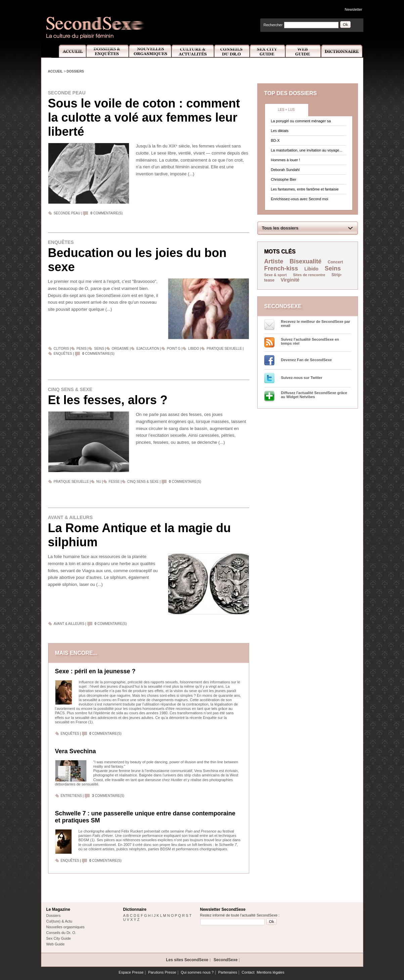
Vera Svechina (76, 751)
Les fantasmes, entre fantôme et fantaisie (305, 189)
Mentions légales (271, 972)
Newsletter (354, 9)
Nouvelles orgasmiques (65, 927)
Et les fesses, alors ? (108, 400)
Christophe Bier (284, 179)
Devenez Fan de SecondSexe (307, 360)
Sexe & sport (276, 275)
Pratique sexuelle (224, 349)
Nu (99, 482)
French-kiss (281, 268)
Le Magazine (58, 909)
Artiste (274, 261)
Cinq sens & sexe (70, 389)
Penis (82, 349)
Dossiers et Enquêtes (107, 51)
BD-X (275, 140)
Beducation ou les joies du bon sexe (137, 260)
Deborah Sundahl (285, 170)
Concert (335, 262)
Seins (99, 349)
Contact (248, 972)
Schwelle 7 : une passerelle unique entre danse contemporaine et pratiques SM (145, 817)
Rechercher (273, 25)
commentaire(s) (106, 213)
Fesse (115, 482)
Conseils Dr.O (232, 51)
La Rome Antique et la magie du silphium (140, 535)
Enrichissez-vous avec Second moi (300, 199)
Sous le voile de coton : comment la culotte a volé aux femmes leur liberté (144, 117)
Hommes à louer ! (286, 160)
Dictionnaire (342, 51)
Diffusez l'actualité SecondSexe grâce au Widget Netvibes (314, 395)
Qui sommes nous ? (197, 972)
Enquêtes (61, 242)
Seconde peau (67, 93)
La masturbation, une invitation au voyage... (307, 150)
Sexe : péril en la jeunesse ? (95, 671)
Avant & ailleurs (71, 517)
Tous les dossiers (280, 228)
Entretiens (71, 796)
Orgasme (120, 349)
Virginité (290, 280)
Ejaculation (148, 349)
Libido (194, 349)
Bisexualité (305, 261)
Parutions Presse (162, 972)
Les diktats (280, 131)
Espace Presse (131, 972)
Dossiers (75, 71)
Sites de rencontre (309, 275)
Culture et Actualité (193, 51)
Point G (174, 349)
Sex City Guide (268, 51)
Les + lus (286, 110)
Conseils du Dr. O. (61, 933)
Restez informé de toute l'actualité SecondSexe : (240, 915)
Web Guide (303, 51)
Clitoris (61, 349)
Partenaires (228, 972)
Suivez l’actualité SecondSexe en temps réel (310, 341)
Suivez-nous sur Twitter (302, 378)
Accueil (69, 51)
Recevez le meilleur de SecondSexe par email (316, 324)
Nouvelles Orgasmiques (150, 51)
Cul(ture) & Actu (59, 921)
